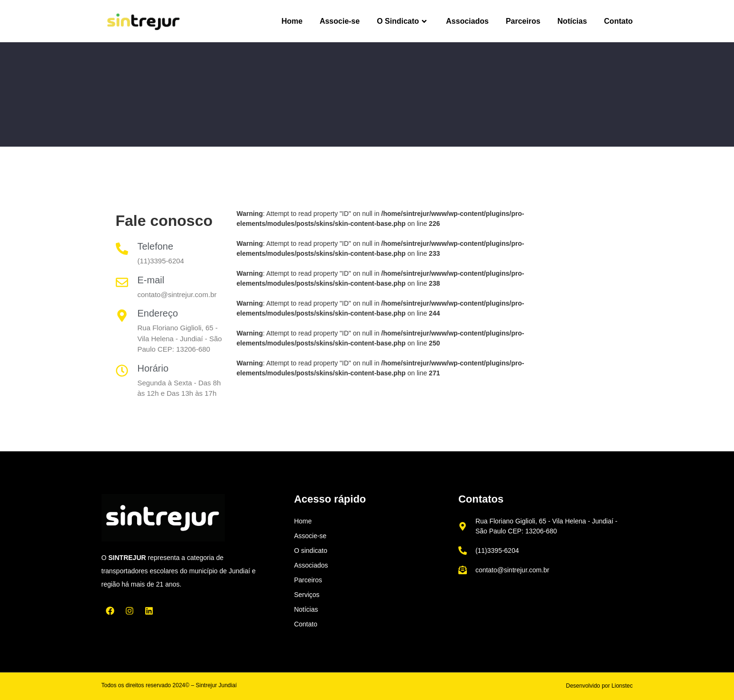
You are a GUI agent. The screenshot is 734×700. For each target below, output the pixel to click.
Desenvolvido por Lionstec (599, 686)
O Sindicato (403, 21)
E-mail (151, 280)
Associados (467, 21)
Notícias (572, 21)
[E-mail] (122, 282)
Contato (618, 21)
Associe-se (340, 21)
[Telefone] (122, 249)
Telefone (156, 246)
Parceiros (523, 21)
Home (292, 21)
